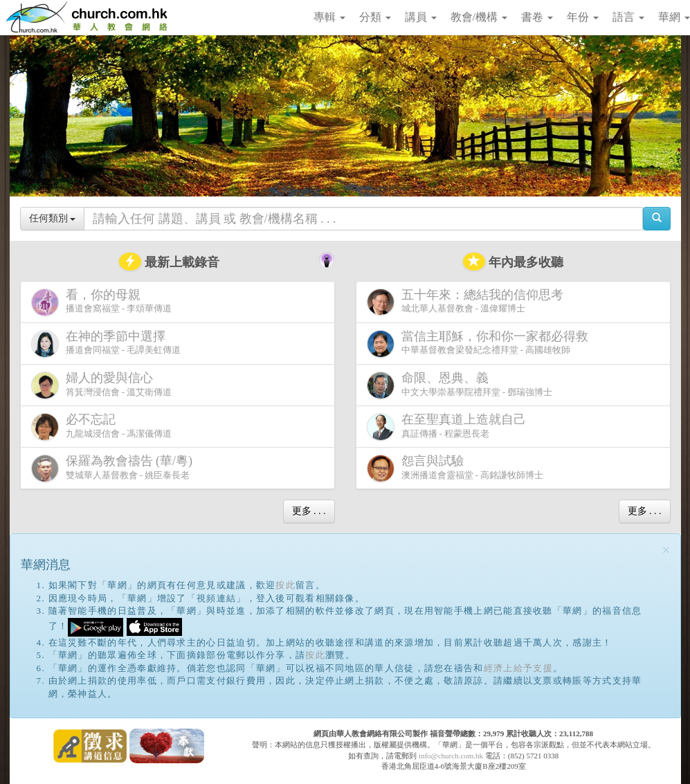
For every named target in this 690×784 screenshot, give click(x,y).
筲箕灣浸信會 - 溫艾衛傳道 (102, 385)
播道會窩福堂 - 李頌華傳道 (102, 302)
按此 (285, 585)
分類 (375, 17)
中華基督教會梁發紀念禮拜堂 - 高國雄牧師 (480, 344)
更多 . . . (309, 511)
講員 (421, 17)
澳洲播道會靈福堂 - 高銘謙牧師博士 (455, 468)
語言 (628, 17)
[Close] (666, 550)
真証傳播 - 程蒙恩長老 (449, 427)
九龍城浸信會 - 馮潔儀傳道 (102, 427)
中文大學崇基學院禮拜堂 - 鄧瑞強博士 (460, 385)
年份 (583, 17)
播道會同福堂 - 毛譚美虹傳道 (106, 344)
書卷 (537, 17)
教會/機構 (479, 17)
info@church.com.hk (451, 756)
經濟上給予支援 (518, 668)
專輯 (329, 17)
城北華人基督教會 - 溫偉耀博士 (468, 302)
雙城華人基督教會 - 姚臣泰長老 (115, 468)
